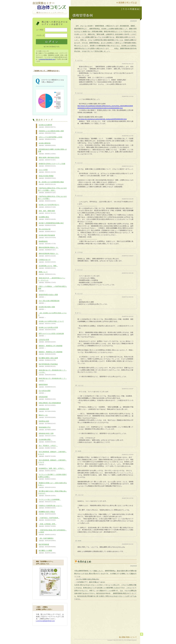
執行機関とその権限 (47, 552)
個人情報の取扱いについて (128, 637)
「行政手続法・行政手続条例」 (49, 519)
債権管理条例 (47, 386)
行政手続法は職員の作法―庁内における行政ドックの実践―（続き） (52, 190)
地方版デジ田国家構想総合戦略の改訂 (51, 224)
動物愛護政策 (47, 243)
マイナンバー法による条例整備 (49, 501)
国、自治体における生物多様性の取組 (51, 183)
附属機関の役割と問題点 (47, 513)
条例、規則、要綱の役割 (47, 212)
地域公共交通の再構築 (47, 177)
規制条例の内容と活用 (47, 435)
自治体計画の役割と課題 (47, 308)
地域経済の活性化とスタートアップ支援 (52, 165)
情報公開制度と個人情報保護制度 (49, 404)
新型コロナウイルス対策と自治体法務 (51, 335)
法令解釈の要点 (47, 218)
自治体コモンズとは (128, 3)
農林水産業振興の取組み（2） (48, 249)
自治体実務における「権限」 (48, 267)
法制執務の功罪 (47, 410)
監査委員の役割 (47, 422)
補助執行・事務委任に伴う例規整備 (50, 347)
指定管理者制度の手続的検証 (48, 365)
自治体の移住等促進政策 (47, 236)
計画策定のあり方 (47, 261)
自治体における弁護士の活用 (48, 329)
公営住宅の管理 (47, 341)
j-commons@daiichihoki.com (47, 59)
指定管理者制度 (47, 546)
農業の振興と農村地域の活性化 (49, 159)
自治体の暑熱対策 (47, 144)
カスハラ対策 (47, 171)
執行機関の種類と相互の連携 (48, 359)
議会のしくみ (47, 416)
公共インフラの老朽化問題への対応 (50, 138)
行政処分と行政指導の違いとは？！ (50, 507)
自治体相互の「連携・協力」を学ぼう (52, 470)
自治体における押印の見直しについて (51, 323)
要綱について (47, 273)
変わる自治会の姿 (47, 230)
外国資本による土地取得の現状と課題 (51, 132)
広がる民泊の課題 (44, 392)
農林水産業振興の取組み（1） (48, 255)
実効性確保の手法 (47, 429)
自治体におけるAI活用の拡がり (49, 206)
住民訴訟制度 (47, 398)
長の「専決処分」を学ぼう (48, 447)
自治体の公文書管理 (47, 126)
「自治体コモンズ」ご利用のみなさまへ (46, 71)
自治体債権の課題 (47, 441)
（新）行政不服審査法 (47, 539)
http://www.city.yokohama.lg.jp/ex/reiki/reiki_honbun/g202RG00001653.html (102, 119)
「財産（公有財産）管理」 (47, 525)
